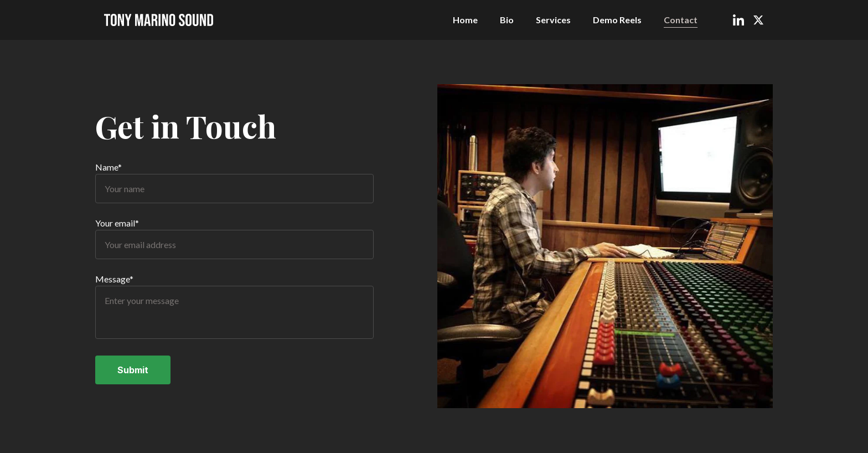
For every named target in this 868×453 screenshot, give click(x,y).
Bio (507, 20)
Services (553, 20)
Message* (114, 279)
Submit (133, 370)
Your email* (117, 223)
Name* (108, 168)
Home (465, 20)
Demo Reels (617, 20)
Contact (681, 20)
